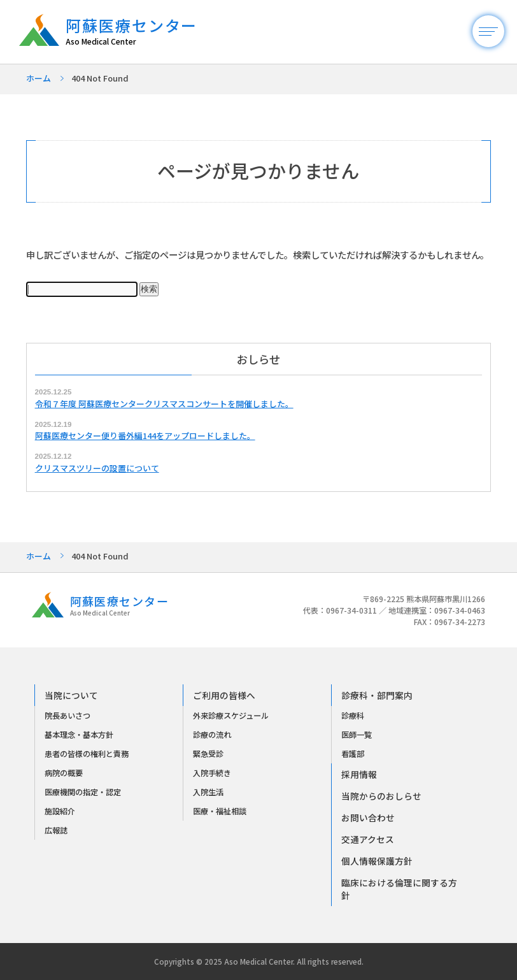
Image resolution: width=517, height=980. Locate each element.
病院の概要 (64, 773)
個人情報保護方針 (377, 861)
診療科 (353, 716)
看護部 (353, 754)
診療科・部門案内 (377, 695)
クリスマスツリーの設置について (97, 468)
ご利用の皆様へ (224, 695)
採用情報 (359, 774)
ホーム (39, 78)
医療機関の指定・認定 (83, 792)
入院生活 (208, 792)
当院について (71, 695)
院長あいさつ (67, 716)
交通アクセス (368, 839)
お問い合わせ (368, 818)
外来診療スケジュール (231, 716)
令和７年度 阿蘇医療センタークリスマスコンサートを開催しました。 (164, 404)
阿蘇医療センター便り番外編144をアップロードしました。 (145, 436)
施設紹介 (60, 811)
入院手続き (212, 773)
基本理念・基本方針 (79, 735)
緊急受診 (208, 754)
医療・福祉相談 (220, 811)
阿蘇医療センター (138, 32)
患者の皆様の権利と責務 (87, 754)
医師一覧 (357, 735)
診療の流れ (212, 735)
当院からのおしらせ (381, 796)
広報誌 (56, 830)
